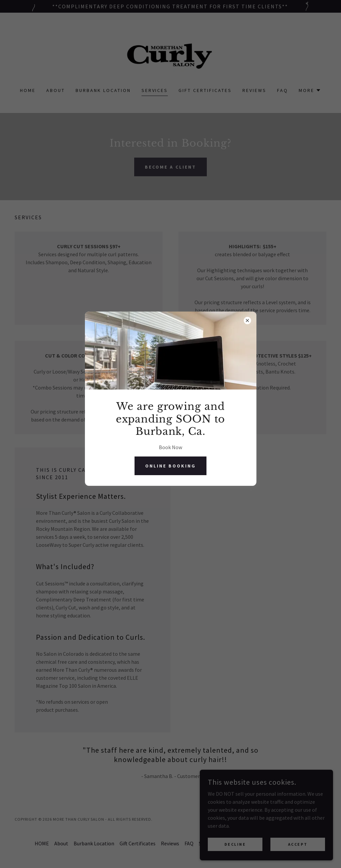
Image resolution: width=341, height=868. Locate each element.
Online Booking (170, 466)
